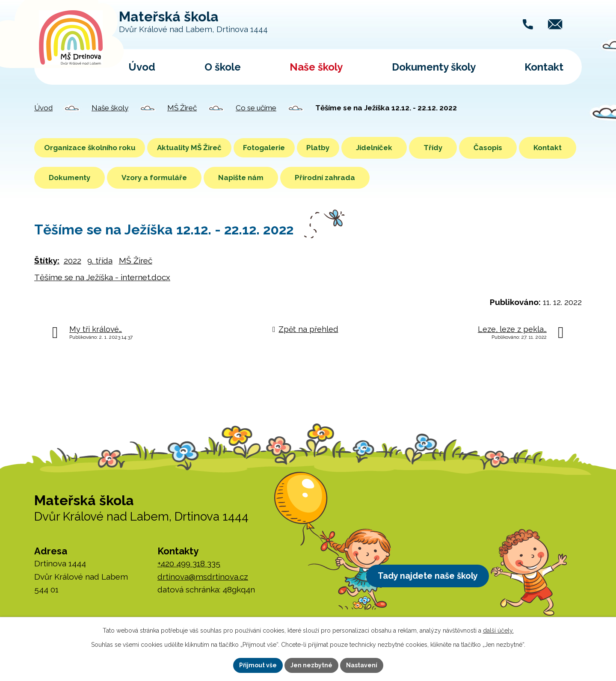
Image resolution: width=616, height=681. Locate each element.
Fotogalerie (288, 148)
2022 (73, 261)
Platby (352, 148)
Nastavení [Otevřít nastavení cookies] (362, 665)
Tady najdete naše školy (433, 577)
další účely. (498, 631)
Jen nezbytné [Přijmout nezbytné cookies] (311, 665)
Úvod (142, 67)
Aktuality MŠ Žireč (204, 148)
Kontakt (544, 67)
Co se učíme (256, 108)
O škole (223, 67)
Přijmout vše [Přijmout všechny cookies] (258, 665)
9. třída (100, 261)
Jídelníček (413, 148)
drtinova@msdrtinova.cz (203, 577)
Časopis (527, 148)
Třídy (472, 148)
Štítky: (47, 261)
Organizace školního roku (95, 148)
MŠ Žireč (182, 108)
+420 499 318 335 (189, 563)
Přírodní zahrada (384, 178)
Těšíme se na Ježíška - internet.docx (102, 277)
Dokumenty (129, 178)
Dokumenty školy (434, 67)
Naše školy (316, 67)
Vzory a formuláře (214, 178)
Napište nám (300, 178)
